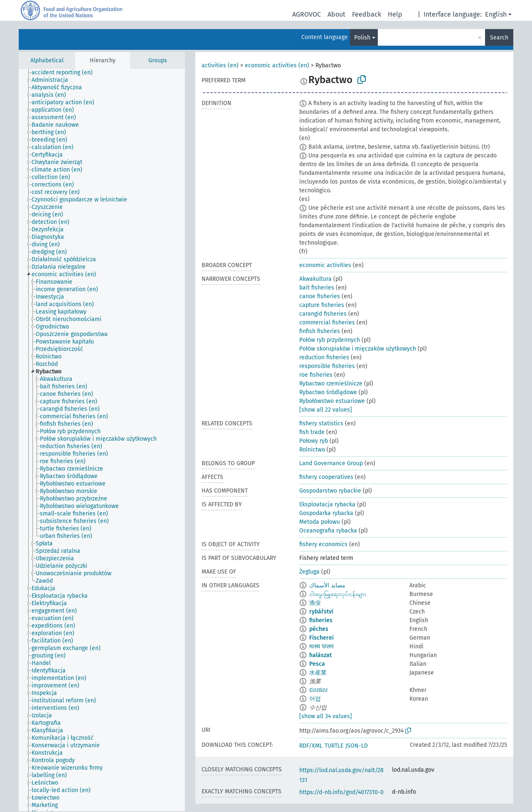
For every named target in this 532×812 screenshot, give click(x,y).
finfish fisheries (320, 331)
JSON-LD (357, 746)
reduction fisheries (324, 357)
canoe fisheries (320, 296)
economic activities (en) (277, 65)
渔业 (315, 603)
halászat (320, 655)
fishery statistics (321, 423)
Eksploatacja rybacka (327, 504)
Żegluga (309, 572)
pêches (319, 629)
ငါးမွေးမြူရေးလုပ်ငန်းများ (338, 594)
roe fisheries (316, 375)
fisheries (321, 620)
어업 (315, 699)
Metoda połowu (320, 522)
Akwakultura (315, 279)
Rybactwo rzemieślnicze (331, 384)
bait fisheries (317, 288)
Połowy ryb (314, 441)
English (496, 14)
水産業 (318, 673)
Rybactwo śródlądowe (328, 392)
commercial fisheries (327, 323)
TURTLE (334, 746)
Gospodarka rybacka (326, 513)
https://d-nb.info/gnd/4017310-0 (341, 792)
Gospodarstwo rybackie (330, 491)
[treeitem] (66, 73)
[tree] (102, 440)
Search (499, 38)
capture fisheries (322, 305)
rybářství (321, 612)
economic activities (325, 265)
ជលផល (318, 690)
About (336, 14)
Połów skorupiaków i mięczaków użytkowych (358, 349)
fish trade (312, 432)
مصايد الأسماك (327, 585)
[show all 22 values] (326, 410)
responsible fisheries (327, 366)
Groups (158, 60)
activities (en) (220, 65)
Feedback (367, 14)
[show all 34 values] (326, 716)
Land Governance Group (331, 463)
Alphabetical (47, 60)
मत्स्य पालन (321, 646)
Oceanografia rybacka (328, 531)
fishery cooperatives (326, 477)
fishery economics (323, 544)
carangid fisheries (323, 314)
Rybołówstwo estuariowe (332, 401)
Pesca (317, 664)
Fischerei (321, 638)
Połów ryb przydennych (330, 340)
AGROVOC (307, 14)
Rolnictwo (312, 450)
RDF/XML (311, 746)
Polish (362, 38)
